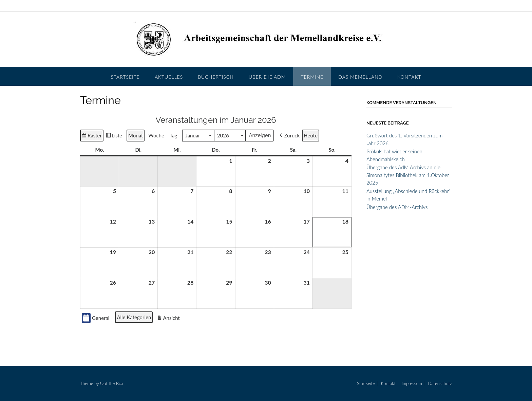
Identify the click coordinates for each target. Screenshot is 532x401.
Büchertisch (216, 77)
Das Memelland (360, 77)
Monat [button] (136, 135)
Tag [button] (173, 135)
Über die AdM (267, 77)
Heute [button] (311, 135)
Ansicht (169, 319)
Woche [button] (156, 135)
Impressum (412, 384)
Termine (312, 77)
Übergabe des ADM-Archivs (397, 207)
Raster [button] (92, 136)
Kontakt (409, 77)
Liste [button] (114, 136)
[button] (289, 135)
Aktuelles (169, 77)
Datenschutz (440, 384)
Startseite (125, 77)
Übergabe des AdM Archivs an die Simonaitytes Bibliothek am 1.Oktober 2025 (408, 175)
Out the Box (112, 383)
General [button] (96, 318)
